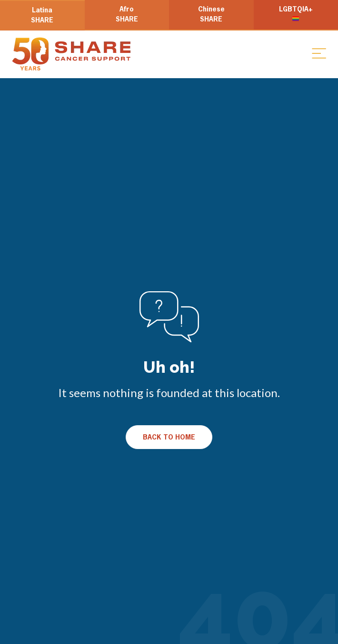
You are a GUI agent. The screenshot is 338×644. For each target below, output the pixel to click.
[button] (319, 53)
